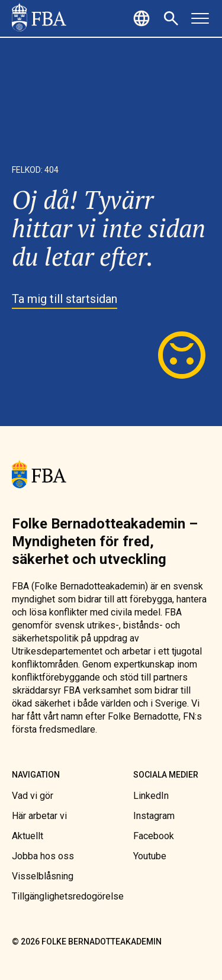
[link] (39, 18)
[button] (143, 18)
